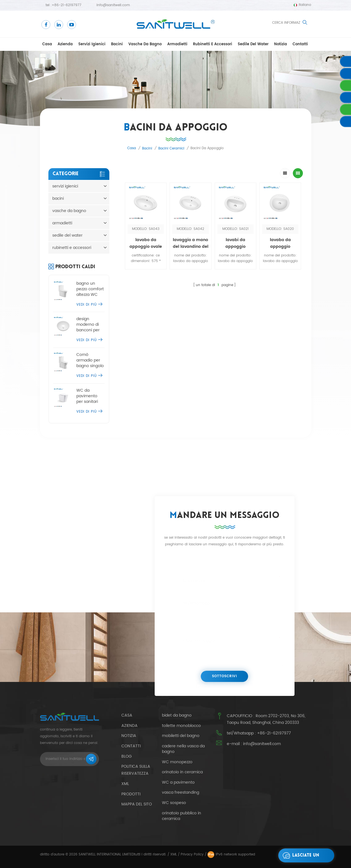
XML (174, 854)
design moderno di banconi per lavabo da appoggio (88, 325)
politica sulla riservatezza (136, 770)
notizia (281, 44)
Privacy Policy (192, 854)
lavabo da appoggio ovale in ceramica (146, 243)
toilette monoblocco (181, 726)
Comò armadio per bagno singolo (90, 360)
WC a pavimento (178, 783)
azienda (65, 44)
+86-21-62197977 (67, 5)
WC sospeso (174, 803)
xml (125, 784)
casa (47, 44)
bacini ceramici (171, 148)
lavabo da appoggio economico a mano (280, 243)
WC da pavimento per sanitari (87, 396)
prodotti (131, 794)
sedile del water (253, 44)
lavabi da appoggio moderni (235, 243)
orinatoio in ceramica (182, 772)
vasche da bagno (145, 44)
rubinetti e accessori (213, 44)
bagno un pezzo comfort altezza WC (90, 289)
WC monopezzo (177, 762)
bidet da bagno (177, 715)
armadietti (177, 44)
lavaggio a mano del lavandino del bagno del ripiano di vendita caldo (191, 243)
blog (127, 756)
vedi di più (89, 305)
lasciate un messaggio (299, 855)
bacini (117, 44)
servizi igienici (92, 44)
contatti (300, 44)
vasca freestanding (181, 793)
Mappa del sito (137, 804)
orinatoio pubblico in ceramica (182, 816)
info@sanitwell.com (113, 5)
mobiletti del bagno (181, 736)
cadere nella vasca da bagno (183, 749)
